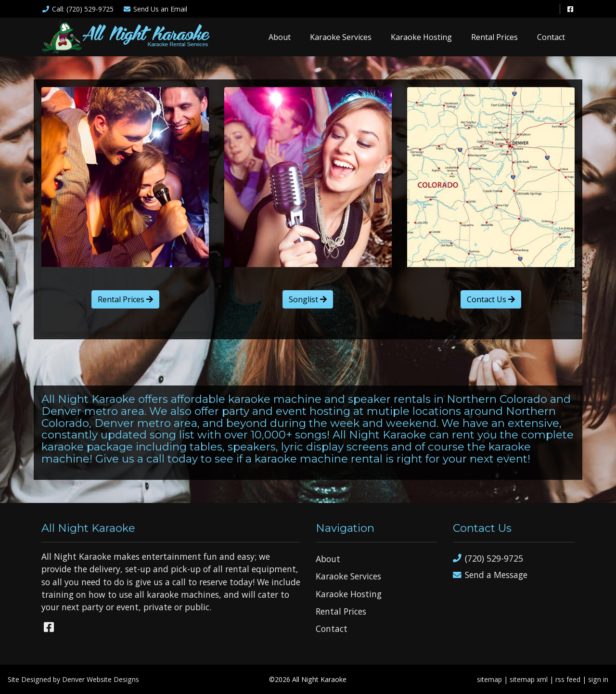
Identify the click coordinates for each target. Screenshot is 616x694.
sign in (598, 679)
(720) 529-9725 (488, 559)
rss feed (568, 679)
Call (77, 9)
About (280, 37)
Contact (551, 37)
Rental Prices (494, 37)
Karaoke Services (341, 37)
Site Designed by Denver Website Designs (73, 679)
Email (155, 9)
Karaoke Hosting (421, 37)
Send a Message (490, 575)
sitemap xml (529, 679)
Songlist (308, 299)
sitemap (489, 679)
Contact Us (491, 299)
